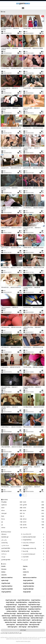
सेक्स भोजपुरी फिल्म (35, 611)
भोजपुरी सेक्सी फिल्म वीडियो (10, 607)
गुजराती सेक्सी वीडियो (12, 548)
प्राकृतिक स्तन (12, 505)
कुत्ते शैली (33, 505)
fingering (25, 566)
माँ (33, 516)
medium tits (26, 572)
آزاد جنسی (33, 560)
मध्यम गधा (33, 528)
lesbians (3, 572)
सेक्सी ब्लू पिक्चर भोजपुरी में (35, 622)
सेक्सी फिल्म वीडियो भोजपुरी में (37, 618)
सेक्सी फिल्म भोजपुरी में (39, 616)
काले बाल (12, 528)
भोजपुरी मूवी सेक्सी (27, 592)
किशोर (12, 516)
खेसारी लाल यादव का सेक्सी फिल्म (30, 578)
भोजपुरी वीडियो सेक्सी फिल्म (21, 602)
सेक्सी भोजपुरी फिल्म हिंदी (34, 625)
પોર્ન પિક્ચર (12, 554)
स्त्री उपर (12, 511)
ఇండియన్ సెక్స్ (12, 543)
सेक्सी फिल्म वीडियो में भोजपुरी (10, 620)
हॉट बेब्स (33, 525)
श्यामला (33, 508)
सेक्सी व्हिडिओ (33, 546)
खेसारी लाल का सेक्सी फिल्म (7, 578)
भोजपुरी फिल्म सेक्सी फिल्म (7, 586)
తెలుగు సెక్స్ (33, 551)
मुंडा (12, 522)
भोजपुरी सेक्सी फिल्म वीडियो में (23, 607)
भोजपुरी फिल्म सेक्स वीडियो (29, 583)
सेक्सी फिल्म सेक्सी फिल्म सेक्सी (33, 537)
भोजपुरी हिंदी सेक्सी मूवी (22, 609)
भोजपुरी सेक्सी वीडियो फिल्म (36, 607)
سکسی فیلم (12, 540)
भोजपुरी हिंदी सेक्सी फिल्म (10, 609)
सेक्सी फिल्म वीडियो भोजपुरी (24, 618)
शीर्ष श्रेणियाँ (5, 500)
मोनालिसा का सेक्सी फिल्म (12, 611)
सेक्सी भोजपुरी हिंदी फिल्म (33, 627)
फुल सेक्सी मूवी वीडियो (12, 560)
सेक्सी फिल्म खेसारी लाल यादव (23, 614)
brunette (3, 566)
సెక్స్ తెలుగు (12, 534)
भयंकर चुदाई (12, 513)
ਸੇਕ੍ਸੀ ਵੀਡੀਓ (33, 557)
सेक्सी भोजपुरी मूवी (23, 627)
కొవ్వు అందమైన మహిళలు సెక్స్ (33, 548)
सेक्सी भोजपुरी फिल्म (11, 625)
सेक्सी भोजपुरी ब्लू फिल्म (12, 627)
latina (24, 569)
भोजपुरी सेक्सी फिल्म (33, 540)
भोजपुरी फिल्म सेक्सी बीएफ (29, 586)
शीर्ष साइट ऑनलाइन (7, 532)
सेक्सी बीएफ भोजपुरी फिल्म (23, 622)
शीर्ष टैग (4, 564)
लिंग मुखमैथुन (12, 502)
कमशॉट (33, 502)
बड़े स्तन (12, 508)
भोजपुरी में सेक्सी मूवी (10, 602)
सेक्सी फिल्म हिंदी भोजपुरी (37, 620)
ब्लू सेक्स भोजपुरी (5, 581)
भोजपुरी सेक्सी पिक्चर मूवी (11, 605)
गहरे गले (33, 522)
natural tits (4, 575)
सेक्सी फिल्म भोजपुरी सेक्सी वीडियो (10, 618)
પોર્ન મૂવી (12, 557)
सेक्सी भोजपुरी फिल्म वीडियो (22, 625)
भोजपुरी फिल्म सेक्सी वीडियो (7, 589)
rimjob (25, 575)
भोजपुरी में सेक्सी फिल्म (36, 600)
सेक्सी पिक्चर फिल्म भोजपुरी (10, 614)
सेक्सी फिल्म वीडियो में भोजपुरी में (24, 620)
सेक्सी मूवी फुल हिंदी (12, 551)
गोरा (33, 513)
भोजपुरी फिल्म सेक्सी (19, 642)
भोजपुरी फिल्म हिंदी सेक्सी (28, 589)
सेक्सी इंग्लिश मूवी (12, 537)
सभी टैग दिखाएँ (23, 630)
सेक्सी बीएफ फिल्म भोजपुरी (10, 622)
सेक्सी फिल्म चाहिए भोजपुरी (36, 614)
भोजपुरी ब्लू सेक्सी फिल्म (6, 592)
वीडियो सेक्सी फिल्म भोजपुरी (24, 611)
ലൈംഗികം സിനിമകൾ (33, 543)
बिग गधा (12, 519)
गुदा (12, 525)
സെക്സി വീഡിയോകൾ (33, 554)
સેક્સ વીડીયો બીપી (33, 534)
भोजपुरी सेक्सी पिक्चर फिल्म (34, 602)
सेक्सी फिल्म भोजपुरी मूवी (28, 616)
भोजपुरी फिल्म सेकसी (6, 583)
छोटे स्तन (33, 519)
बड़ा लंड (33, 511)
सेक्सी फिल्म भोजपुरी (6, 616)
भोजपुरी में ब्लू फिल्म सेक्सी (11, 600)
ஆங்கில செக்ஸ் (12, 546)
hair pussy (4, 569)
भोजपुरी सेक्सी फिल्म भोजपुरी (34, 605)
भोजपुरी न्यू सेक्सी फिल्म (28, 581)
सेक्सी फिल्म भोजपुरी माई (17, 616)
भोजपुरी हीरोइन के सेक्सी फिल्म (34, 609)
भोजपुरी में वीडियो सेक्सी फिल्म (24, 600)
